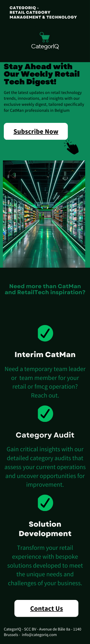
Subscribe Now (35, 131)
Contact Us (47, 608)
